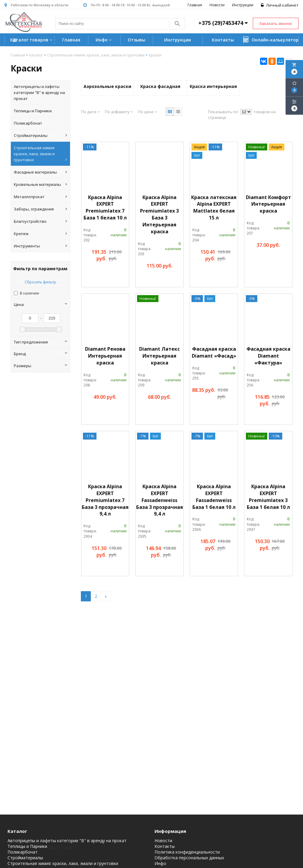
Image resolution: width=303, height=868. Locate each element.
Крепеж (40, 234)
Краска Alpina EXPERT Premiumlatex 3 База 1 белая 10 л (268, 497)
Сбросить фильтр (40, 282)
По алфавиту (119, 112)
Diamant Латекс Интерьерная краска (159, 356)
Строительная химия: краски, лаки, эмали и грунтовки (40, 154)
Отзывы (136, 40)
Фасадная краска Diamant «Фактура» (268, 356)
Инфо (104, 40)
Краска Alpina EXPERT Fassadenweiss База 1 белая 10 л (214, 497)
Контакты (223, 40)
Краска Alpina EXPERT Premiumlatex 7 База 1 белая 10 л (105, 208)
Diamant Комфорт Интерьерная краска (268, 204)
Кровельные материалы (40, 184)
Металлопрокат (40, 197)
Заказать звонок (276, 23)
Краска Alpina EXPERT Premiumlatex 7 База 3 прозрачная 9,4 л (105, 500)
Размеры (40, 366)
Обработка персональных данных (189, 858)
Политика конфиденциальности (187, 852)
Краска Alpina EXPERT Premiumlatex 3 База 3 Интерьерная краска (159, 214)
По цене (147, 112)
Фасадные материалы (40, 172)
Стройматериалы (40, 135)
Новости (217, 5)
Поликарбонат (28, 123)
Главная (195, 5)
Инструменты (40, 246)
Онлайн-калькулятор (271, 40)
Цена (40, 304)
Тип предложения (40, 342)
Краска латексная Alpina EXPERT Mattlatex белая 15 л (214, 208)
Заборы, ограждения (40, 209)
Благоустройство (40, 221)
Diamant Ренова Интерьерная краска (105, 356)
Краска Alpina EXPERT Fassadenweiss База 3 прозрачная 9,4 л (160, 500)
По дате (90, 112)
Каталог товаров (32, 40)
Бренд (40, 354)
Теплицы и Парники (33, 111)
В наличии (29, 293)
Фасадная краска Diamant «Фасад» (214, 352)
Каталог (17, 831)
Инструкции (243, 5)
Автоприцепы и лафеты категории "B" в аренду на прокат (39, 92)
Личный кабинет (280, 5)
